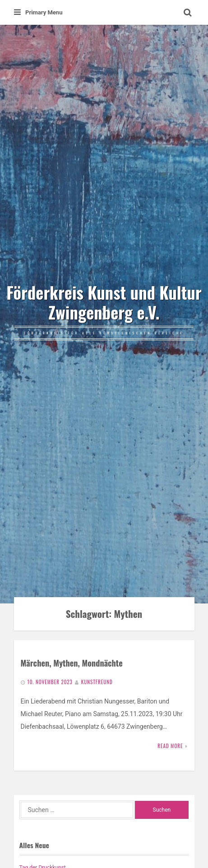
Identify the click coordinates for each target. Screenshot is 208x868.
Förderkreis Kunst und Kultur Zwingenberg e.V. (104, 302)
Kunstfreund (97, 682)
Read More (170, 746)
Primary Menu (38, 12)
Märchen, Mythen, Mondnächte (72, 663)
